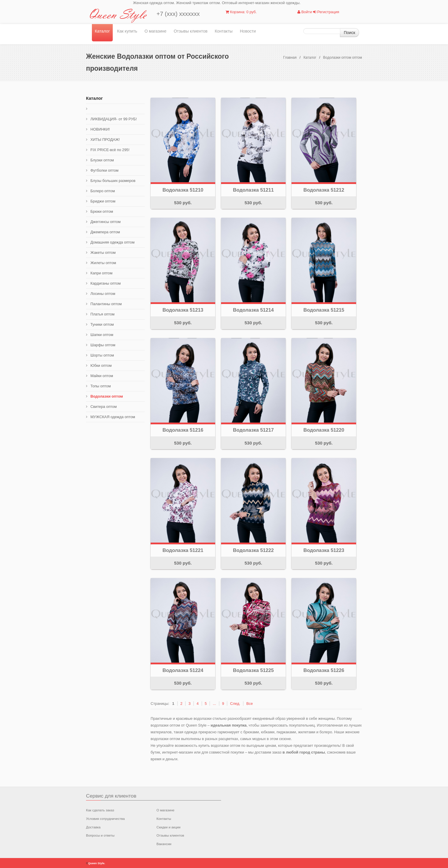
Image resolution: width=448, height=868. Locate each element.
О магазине (155, 31)
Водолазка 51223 (324, 550)
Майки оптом (102, 376)
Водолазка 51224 (183, 670)
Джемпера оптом (105, 232)
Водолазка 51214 (254, 310)
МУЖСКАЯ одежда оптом (113, 417)
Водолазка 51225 (254, 670)
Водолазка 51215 (324, 310)
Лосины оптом (103, 294)
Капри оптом (101, 273)
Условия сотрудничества (105, 819)
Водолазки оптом (107, 396)
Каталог (102, 31)
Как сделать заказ (100, 810)
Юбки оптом (101, 365)
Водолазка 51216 (183, 430)
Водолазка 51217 (254, 430)
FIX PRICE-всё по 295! (110, 150)
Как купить (127, 31)
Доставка (93, 827)
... (214, 704)
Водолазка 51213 (183, 310)
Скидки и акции (169, 827)
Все (250, 704)
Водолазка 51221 (183, 550)
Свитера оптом (104, 407)
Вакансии (164, 844)
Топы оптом (101, 386)
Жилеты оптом (103, 263)
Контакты (224, 31)
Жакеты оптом (103, 253)
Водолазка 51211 (254, 190)
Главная (290, 58)
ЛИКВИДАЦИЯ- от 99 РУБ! (114, 119)
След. (235, 704)
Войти (305, 12)
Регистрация (326, 12)
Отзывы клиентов (191, 31)
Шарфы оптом (103, 345)
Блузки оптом (102, 160)
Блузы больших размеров (113, 181)
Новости (248, 31)
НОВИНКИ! (100, 129)
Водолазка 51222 (254, 550)
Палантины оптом (106, 304)
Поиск (350, 33)
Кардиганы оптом (106, 283)
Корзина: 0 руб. (241, 12)
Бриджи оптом (103, 201)
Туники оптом (102, 324)
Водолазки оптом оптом (343, 58)
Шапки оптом (102, 335)
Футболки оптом (105, 170)
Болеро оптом (103, 191)
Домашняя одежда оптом (112, 242)
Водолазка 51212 (324, 190)
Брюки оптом (102, 211)
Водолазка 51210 (183, 190)
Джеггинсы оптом (106, 222)
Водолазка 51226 (324, 670)
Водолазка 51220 (324, 430)
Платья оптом (102, 314)
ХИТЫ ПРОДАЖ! (105, 140)
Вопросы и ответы (100, 835)
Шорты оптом (102, 355)
